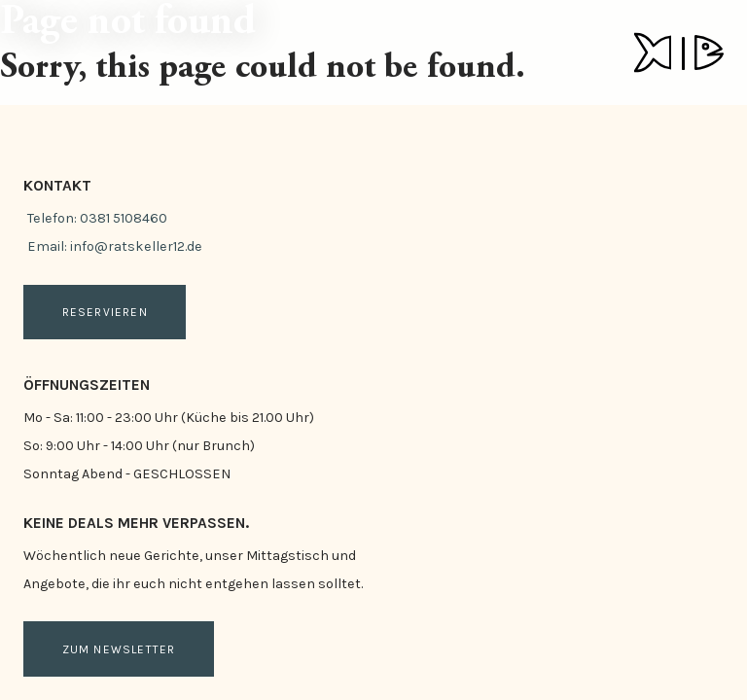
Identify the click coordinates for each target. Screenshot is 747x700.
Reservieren (105, 312)
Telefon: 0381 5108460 (97, 218)
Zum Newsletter (119, 649)
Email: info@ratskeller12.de (115, 246)
